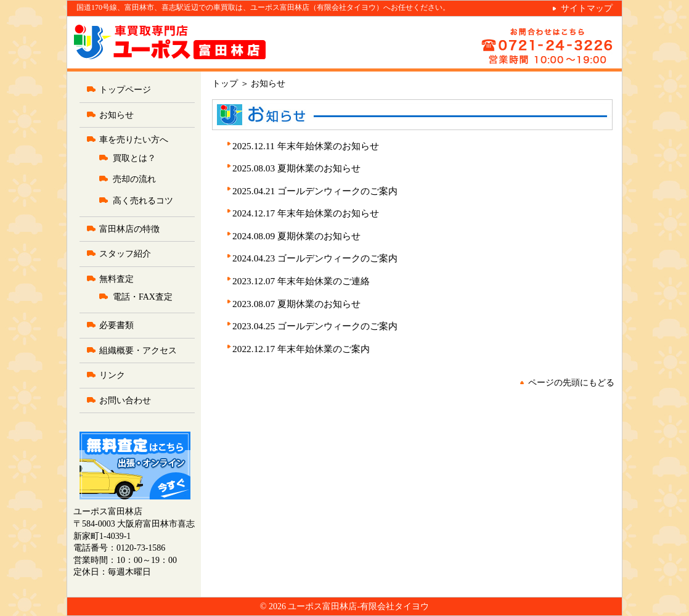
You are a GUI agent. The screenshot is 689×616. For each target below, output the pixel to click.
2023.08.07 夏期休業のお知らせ (296, 304)
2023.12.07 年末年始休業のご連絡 (301, 281)
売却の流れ (134, 179)
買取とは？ (134, 158)
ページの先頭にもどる (571, 383)
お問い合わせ (125, 400)
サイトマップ (587, 8)
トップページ (125, 90)
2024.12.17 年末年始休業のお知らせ (306, 213)
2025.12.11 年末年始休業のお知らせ (306, 146)
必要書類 (116, 325)
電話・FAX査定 (143, 297)
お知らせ (116, 115)
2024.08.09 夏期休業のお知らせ (296, 236)
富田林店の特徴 (129, 229)
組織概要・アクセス (138, 351)
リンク (112, 375)
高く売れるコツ (143, 201)
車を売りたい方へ (134, 140)
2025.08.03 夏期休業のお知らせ (296, 168)
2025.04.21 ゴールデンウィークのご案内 (315, 191)
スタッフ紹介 (125, 254)
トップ (225, 84)
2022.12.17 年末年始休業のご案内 (301, 349)
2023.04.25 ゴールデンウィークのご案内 (315, 326)
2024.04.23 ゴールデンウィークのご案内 (315, 258)
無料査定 (116, 279)
